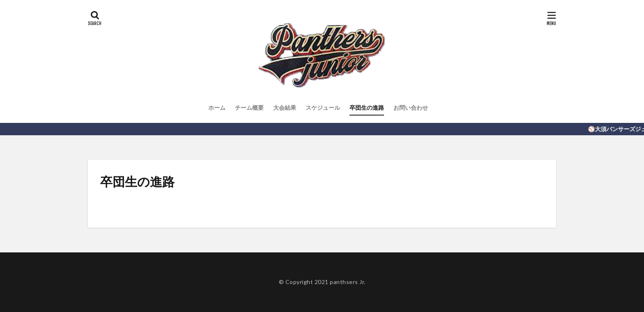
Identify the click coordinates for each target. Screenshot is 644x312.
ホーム (217, 107)
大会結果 (285, 107)
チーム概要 (249, 107)
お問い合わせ (411, 107)
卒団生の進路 (367, 107)
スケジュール (323, 107)
